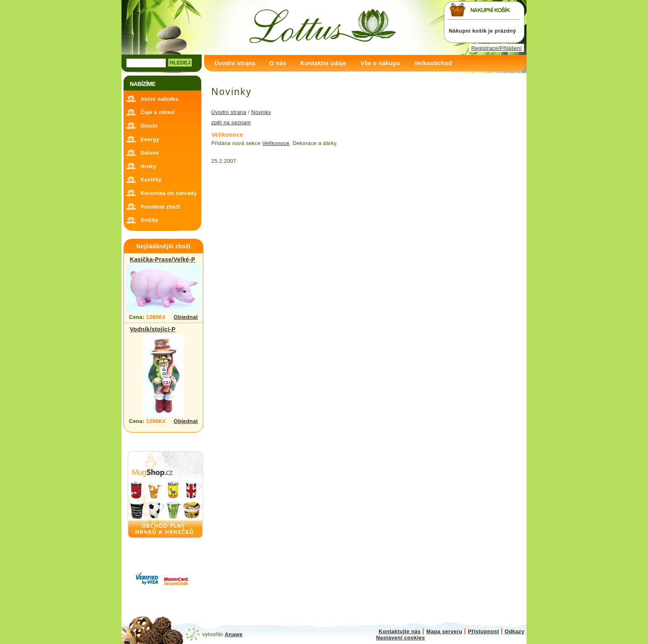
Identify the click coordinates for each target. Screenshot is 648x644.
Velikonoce (276, 143)
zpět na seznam (231, 122)
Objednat (186, 317)
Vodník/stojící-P (153, 329)
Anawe (234, 634)
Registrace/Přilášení (496, 48)
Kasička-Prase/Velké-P (162, 259)
